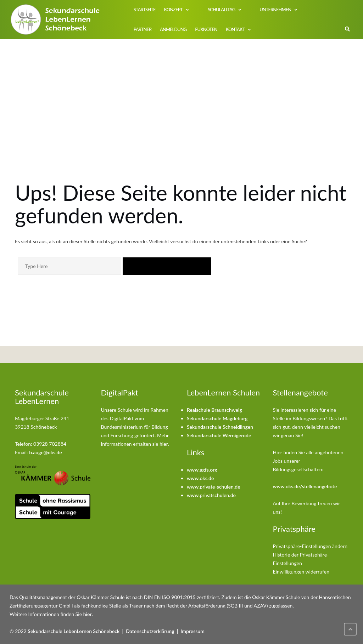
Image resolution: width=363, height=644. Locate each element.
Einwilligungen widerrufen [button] (301, 572)
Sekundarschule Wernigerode (219, 435)
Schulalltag (221, 10)
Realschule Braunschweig (214, 410)
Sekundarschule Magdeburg (217, 418)
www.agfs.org (202, 470)
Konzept (173, 10)
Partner (143, 29)
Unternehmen (275, 10)
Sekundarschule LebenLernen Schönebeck (74, 631)
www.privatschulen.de (211, 495)
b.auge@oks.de (46, 452)
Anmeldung (173, 29)
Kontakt (235, 29)
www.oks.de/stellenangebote (305, 486)
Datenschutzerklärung (150, 631)
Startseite (145, 10)
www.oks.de (200, 478)
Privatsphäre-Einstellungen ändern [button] (310, 546)
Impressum (192, 631)
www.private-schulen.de (214, 487)
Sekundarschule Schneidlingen (220, 427)
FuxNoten (206, 29)
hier (164, 444)
